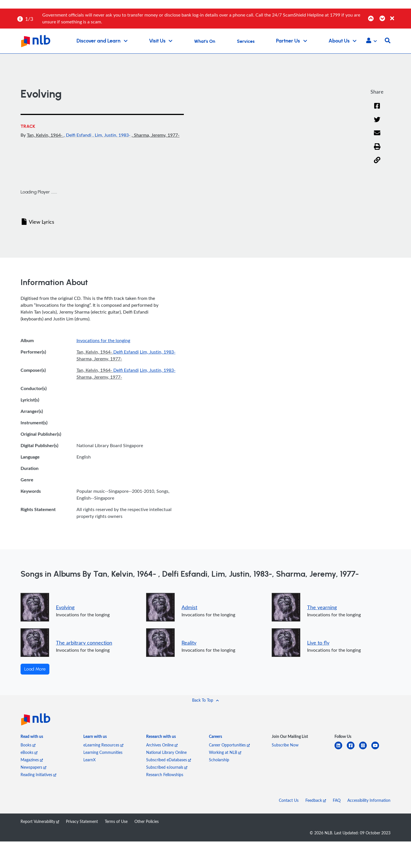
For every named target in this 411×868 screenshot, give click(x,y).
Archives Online (162, 745)
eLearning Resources (103, 745)
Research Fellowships (165, 775)
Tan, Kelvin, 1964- (45, 135)
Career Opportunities (229, 745)
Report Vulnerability (40, 821)
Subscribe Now (285, 745)
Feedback (316, 800)
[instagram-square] (365, 749)
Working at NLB (225, 752)
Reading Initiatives (38, 775)
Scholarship (219, 760)
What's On (205, 41)
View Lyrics (38, 222)
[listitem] (32, 738)
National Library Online (166, 752)
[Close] (400, 15)
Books (28, 745)
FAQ (337, 800)
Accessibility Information (369, 800)
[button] (371, 41)
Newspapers (33, 767)
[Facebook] (377, 106)
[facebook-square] (353, 749)
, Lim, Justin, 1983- (112, 135)
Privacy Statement (82, 821)
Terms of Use (116, 821)
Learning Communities (103, 752)
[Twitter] (377, 120)
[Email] (377, 133)
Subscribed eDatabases (169, 760)
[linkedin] (341, 749)
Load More (35, 669)
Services (246, 41)
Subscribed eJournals (167, 767)
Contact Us (289, 800)
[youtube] (377, 749)
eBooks (29, 752)
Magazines (32, 760)
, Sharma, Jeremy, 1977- (156, 135)
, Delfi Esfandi (78, 135)
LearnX (89, 760)
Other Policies (147, 821)
